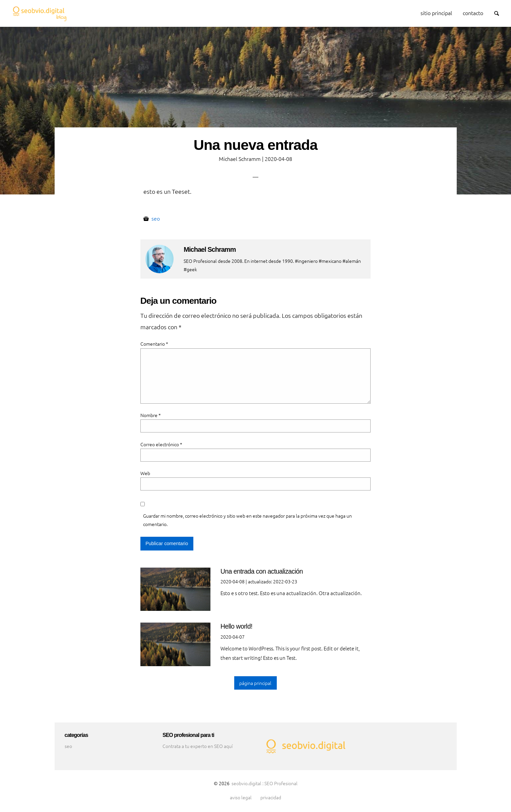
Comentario (154, 344)
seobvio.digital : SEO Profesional (265, 783)
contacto (473, 13)
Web (145, 473)
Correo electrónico (161, 444)
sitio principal (436, 13)
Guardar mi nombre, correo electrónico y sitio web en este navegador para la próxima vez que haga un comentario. (247, 520)
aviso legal (241, 798)
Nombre (151, 415)
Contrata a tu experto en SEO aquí (198, 746)
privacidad (271, 798)
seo (156, 218)
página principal (255, 683)
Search (500, 12)
